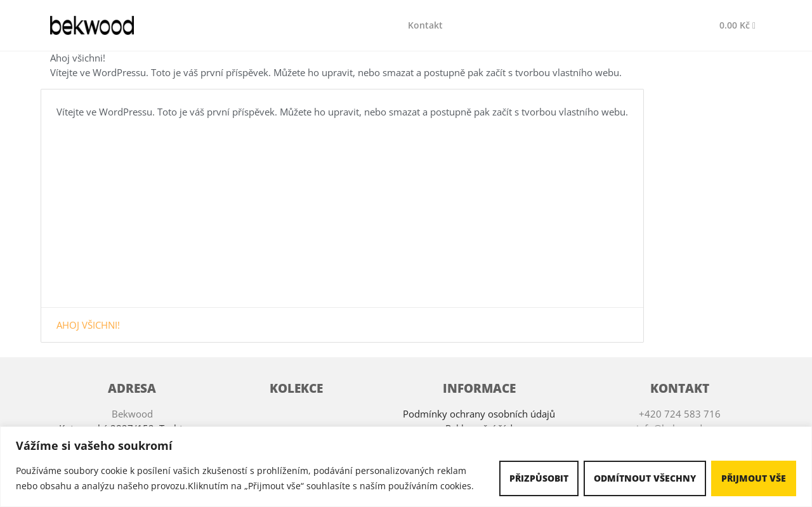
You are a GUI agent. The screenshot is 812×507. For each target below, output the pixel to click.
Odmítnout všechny (645, 478)
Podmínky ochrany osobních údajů (479, 414)
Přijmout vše (754, 478)
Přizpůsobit (539, 478)
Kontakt (425, 25)
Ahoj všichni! (88, 325)
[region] (406, 467)
